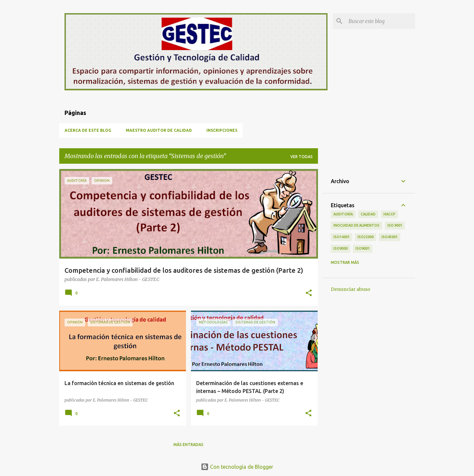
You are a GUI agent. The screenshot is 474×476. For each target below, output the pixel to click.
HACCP (389, 214)
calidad (368, 214)
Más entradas (188, 445)
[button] (309, 294)
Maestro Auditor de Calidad (159, 130)
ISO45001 (390, 237)
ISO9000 (341, 248)
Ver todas (302, 157)
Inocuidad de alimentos (356, 225)
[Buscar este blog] (381, 21)
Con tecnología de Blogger (237, 467)
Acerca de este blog (88, 130)
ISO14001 (342, 237)
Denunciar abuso (351, 289)
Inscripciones (222, 130)
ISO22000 (366, 237)
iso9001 (363, 248)
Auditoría (343, 214)
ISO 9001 (395, 225)
